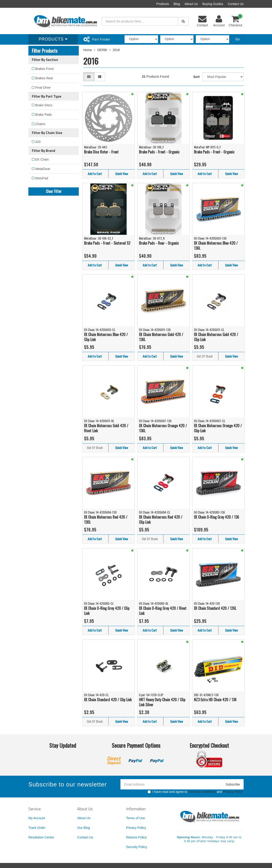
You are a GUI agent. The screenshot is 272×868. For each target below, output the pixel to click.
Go (238, 39)
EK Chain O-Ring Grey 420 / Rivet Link (163, 611)
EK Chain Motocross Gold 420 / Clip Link (216, 337)
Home (88, 50)
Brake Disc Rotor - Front (101, 152)
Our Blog (83, 828)
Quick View (122, 174)
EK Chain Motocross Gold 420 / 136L (161, 337)
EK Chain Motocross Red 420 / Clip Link (161, 520)
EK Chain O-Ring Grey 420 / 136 (216, 517)
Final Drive (43, 88)
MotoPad (42, 178)
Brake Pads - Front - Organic (159, 152)
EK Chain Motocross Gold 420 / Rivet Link (106, 428)
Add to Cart (95, 174)
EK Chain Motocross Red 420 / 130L (106, 520)
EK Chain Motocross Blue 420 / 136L (216, 246)
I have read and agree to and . (196, 792)
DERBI (102, 50)
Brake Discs (44, 105)
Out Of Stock (205, 356)
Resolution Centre (41, 837)
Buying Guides (213, 4)
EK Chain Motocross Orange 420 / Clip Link (218, 428)
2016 (116, 50)
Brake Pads (44, 115)
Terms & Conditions (202, 792)
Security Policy (137, 847)
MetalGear (43, 169)
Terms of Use (136, 818)
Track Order (37, 828)
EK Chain (42, 159)
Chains (40, 124)
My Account (37, 818)
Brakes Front (44, 69)
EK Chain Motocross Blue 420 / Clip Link (106, 337)
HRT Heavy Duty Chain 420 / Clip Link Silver (162, 702)
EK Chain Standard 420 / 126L (215, 608)
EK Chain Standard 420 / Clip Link (108, 700)
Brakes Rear (44, 78)
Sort (196, 77)
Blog (177, 4)
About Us (191, 4)
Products (163, 4)
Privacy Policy (233, 792)
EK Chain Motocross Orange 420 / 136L (163, 428)
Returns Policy (136, 837)
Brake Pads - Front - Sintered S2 (107, 243)
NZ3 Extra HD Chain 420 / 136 (215, 700)
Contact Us (236, 4)
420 (38, 142)
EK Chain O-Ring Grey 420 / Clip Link (107, 611)
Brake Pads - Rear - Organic (159, 243)
